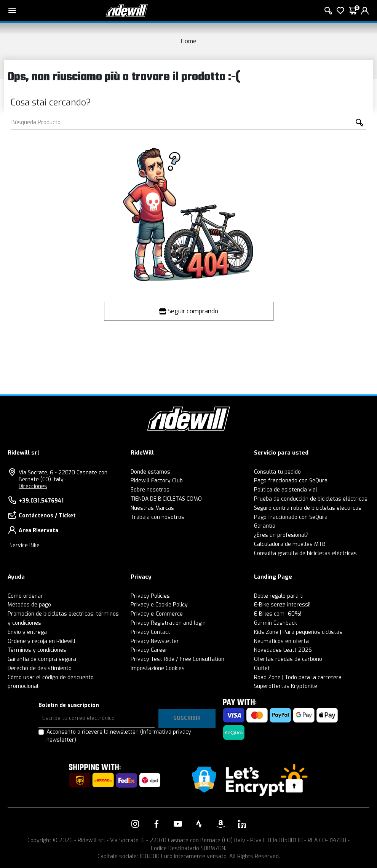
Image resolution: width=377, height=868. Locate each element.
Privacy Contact (150, 632)
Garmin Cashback (276, 623)
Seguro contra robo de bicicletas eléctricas (308, 508)
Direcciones (33, 486)
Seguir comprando (188, 311)
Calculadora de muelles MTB (290, 544)
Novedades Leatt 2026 (283, 650)
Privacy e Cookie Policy (159, 605)
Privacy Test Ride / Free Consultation (177, 659)
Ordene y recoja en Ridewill (42, 641)
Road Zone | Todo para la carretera (298, 677)
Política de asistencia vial (286, 490)
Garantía (265, 526)
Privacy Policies (150, 596)
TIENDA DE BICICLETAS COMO (166, 499)
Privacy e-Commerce (157, 614)
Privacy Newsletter (155, 641)
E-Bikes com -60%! (278, 614)
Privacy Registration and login (168, 623)
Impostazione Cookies (158, 668)
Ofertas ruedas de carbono (288, 659)
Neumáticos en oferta (281, 641)
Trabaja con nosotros (157, 517)
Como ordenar (25, 596)
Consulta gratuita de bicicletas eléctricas (305, 553)
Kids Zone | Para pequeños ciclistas (298, 632)
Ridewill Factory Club (157, 481)
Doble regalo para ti (279, 596)
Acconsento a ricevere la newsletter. (119, 736)
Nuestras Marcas (152, 508)
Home (188, 41)
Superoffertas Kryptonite (286, 686)
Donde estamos (150, 472)
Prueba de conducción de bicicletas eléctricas (311, 499)
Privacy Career (149, 650)
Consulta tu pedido (277, 472)
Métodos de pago (29, 605)
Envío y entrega (27, 632)
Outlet (262, 668)
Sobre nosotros (150, 490)
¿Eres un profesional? (281, 535)
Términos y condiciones (37, 650)
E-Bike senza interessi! (282, 605)
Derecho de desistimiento (40, 668)
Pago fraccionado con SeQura (291, 481)
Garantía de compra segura (42, 659)
